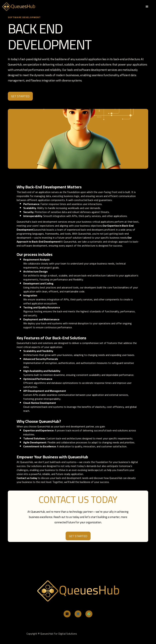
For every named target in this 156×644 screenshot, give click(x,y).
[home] (19, 7)
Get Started (78, 536)
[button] (147, 7)
